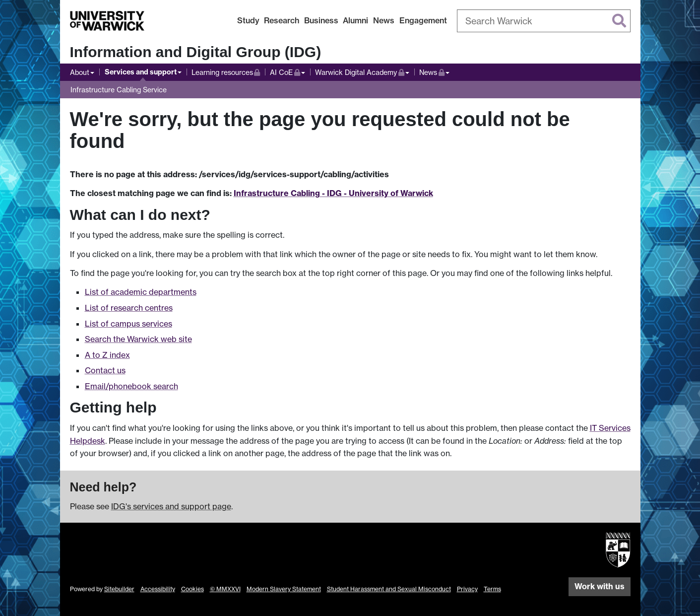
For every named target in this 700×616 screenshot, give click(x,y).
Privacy (467, 589)
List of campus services (128, 324)
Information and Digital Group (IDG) (196, 52)
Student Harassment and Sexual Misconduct (389, 589)
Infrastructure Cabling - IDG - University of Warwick (333, 193)
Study (248, 20)
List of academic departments (141, 292)
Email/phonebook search (131, 386)
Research (282, 20)
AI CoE (287, 71)
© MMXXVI (225, 589)
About (80, 72)
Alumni (355, 20)
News (384, 20)
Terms (492, 589)
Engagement (423, 20)
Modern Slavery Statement (284, 589)
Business (321, 20)
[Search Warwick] (544, 21)
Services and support (141, 72)
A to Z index (107, 355)
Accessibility (158, 589)
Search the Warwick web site (138, 339)
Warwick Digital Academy (360, 71)
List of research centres (129, 308)
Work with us (600, 586)
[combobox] (544, 21)
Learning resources (226, 71)
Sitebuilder (119, 589)
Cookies (192, 589)
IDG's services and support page (171, 506)
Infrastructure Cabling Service (119, 90)
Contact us (105, 370)
